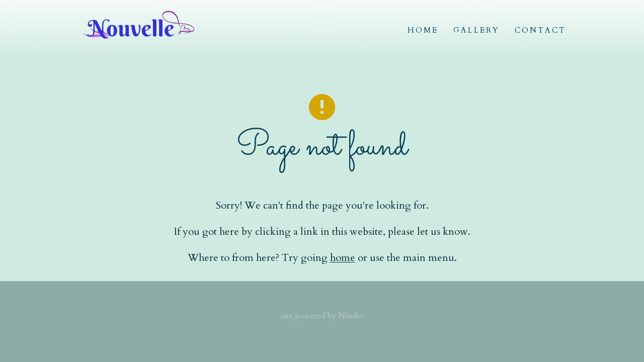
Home (423, 30)
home (343, 258)
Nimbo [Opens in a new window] (351, 316)
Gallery (476, 30)
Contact (540, 30)
